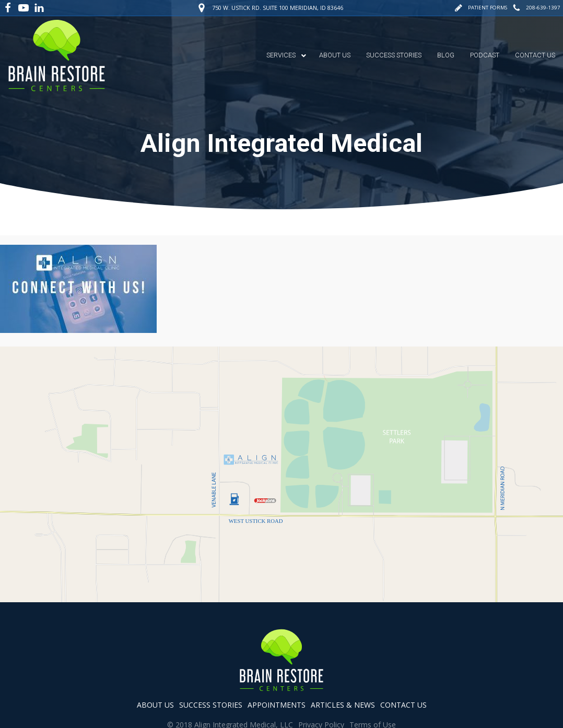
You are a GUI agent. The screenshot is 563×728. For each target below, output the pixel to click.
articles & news (343, 676)
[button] (479, 8)
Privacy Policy (321, 696)
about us (155, 676)
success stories (211, 676)
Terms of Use (373, 696)
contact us (403, 676)
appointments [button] (277, 676)
